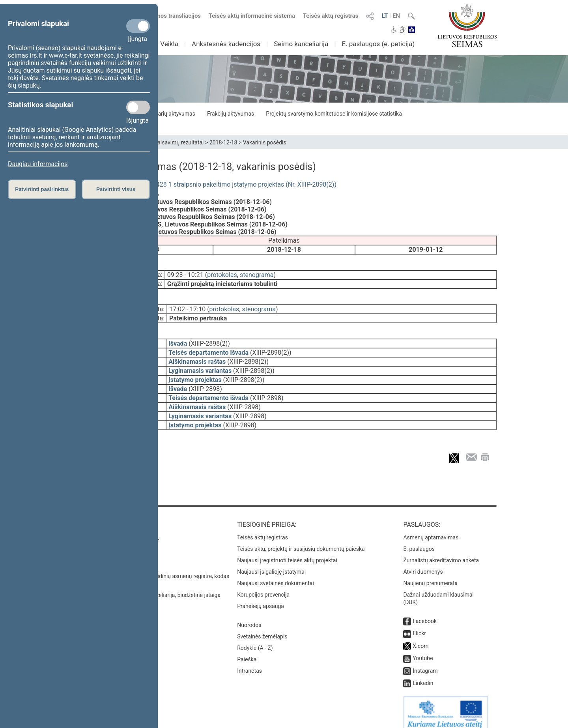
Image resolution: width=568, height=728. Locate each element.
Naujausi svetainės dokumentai (276, 575)
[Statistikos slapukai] (138, 107)
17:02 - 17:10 (187, 306)
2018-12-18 (223, 142)
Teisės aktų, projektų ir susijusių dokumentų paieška (301, 540)
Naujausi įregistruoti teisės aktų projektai (287, 552)
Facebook (425, 612)
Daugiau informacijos (38, 164)
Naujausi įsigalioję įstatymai (271, 563)
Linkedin (423, 674)
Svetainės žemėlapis (262, 628)
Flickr (419, 625)
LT (385, 16)
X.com (420, 637)
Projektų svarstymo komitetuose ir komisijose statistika (334, 114)
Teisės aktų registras (331, 16)
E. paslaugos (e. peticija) (378, 44)
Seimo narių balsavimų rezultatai (164, 142)
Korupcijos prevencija (263, 586)
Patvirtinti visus (116, 189)
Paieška (247, 651)
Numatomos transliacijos (163, 16)
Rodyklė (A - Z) (255, 639)
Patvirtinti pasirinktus (42, 189)
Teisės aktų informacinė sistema (252, 16)
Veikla (169, 44)
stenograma (257, 273)
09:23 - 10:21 (185, 273)
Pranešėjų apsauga (261, 597)
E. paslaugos (419, 540)
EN (396, 16)
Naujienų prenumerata (430, 575)
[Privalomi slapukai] (138, 26)
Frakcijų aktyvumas (231, 114)
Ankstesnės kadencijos (226, 44)
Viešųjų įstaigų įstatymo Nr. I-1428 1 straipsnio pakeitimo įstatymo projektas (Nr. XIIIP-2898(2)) (204, 184)
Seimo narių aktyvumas (167, 114)
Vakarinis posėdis (265, 142)
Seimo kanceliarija (301, 44)
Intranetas (249, 662)
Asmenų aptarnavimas (431, 529)
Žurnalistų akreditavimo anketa (441, 552)
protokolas (222, 273)
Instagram (425, 662)
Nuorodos (249, 616)
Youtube (423, 649)
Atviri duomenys (423, 563)
